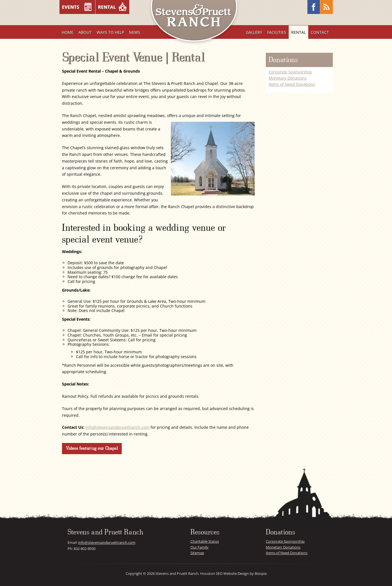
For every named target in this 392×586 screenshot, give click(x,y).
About (85, 32)
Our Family (199, 547)
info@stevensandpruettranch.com (117, 427)
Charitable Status (205, 541)
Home (68, 32)
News (135, 32)
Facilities (277, 32)
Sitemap (197, 553)
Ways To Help (110, 32)
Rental (298, 32)
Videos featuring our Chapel (92, 448)
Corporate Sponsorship (290, 72)
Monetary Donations (288, 78)
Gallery (254, 32)
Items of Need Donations (292, 84)
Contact (320, 32)
